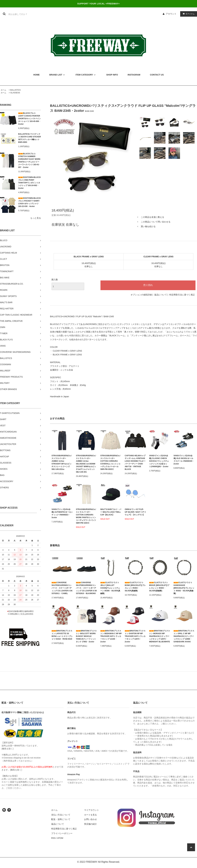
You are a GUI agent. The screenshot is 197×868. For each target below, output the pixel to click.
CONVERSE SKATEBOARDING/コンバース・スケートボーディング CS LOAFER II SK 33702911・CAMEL (62, 588)
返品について (161, 295)
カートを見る (90, 815)
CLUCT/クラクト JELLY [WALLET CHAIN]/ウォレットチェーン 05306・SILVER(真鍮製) (110, 588)
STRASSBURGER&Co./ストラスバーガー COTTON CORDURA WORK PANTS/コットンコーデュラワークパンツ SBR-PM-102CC (86, 516)
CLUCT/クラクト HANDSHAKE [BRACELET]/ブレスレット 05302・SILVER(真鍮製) (184, 588)
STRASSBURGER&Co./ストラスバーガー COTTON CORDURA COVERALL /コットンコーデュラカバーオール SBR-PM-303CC (110, 462)
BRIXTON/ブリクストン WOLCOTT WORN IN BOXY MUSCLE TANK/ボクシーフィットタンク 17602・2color (86, 636)
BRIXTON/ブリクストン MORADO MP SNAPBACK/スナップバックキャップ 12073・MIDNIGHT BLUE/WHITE (159, 636)
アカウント (171, 14)
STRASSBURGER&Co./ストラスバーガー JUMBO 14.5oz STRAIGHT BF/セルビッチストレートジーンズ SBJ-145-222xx (62, 462)
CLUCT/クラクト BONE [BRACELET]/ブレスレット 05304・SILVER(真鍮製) (135, 587)
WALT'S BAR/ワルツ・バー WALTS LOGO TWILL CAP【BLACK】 (111, 512)
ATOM (60, 838)
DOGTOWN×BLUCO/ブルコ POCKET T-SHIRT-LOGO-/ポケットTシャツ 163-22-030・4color (29, 202)
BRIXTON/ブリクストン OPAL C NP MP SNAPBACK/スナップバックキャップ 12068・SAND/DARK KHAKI (184, 636)
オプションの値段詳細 (141, 295)
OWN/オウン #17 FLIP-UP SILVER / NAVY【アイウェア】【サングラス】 (135, 512)
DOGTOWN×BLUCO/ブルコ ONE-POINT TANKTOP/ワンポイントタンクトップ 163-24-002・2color (29, 183)
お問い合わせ (90, 819)
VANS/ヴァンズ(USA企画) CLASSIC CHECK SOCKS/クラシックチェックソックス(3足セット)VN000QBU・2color (159, 461)
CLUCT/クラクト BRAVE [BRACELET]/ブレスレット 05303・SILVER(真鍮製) (159, 587)
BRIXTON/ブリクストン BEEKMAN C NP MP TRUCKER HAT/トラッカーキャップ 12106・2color (111, 636)
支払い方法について (61, 815)
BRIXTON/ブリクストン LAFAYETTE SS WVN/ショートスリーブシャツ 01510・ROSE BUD (62, 635)
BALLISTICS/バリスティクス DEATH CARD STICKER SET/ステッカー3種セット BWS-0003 (30, 138)
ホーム (3, 90)
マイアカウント (92, 810)
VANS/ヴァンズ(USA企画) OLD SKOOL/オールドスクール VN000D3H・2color (184, 460)
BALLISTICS (15, 90)
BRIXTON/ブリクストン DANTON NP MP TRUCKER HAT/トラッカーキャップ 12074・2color (135, 636)
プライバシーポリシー (62, 833)
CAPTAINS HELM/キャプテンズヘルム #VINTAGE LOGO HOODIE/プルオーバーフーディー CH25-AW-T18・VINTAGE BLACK (135, 462)
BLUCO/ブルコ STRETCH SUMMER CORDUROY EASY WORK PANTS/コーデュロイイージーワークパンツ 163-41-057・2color (29, 160)
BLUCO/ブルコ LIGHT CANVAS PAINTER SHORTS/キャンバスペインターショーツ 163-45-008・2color (29, 119)
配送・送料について (61, 819)
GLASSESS (15, 93)
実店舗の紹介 (90, 824)
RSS (53, 838)
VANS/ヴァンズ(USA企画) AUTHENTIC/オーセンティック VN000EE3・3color (62, 513)
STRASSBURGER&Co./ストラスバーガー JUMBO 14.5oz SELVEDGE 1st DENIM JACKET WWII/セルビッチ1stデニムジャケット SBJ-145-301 (86, 464)
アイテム (188, 14)
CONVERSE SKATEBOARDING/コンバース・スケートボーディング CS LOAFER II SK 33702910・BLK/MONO (86, 588)
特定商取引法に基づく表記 (182, 295)
